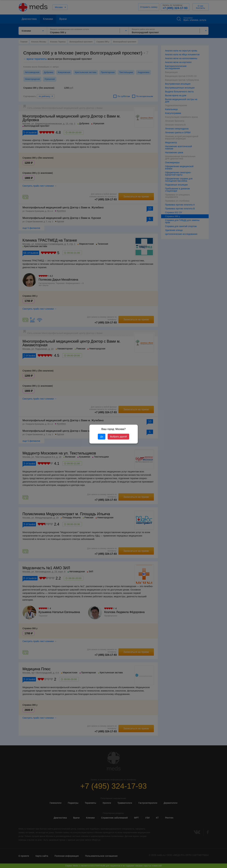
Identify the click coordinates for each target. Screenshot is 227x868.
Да (102, 437)
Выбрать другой (118, 437)
